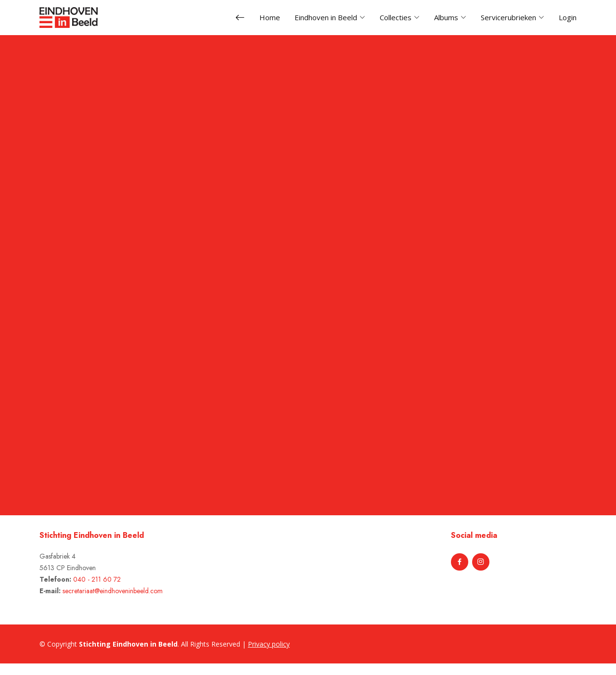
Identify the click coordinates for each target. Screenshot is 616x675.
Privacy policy (269, 644)
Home (270, 17)
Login (568, 17)
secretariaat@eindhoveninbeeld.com (113, 591)
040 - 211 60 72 (97, 579)
